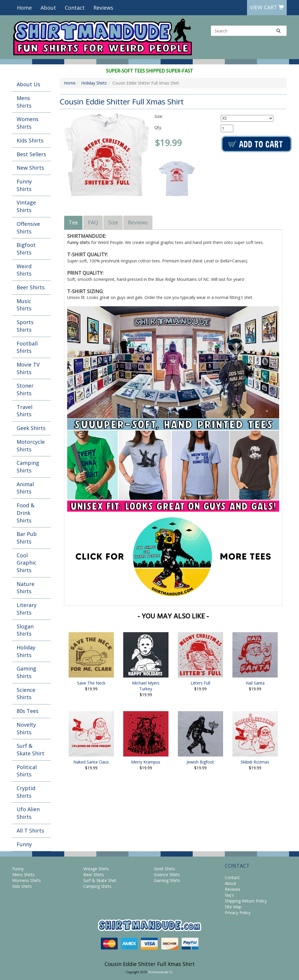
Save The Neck (91, 683)
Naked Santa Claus (91, 762)
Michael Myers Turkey (146, 686)
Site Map (233, 907)
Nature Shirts (26, 588)
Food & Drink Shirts (26, 513)
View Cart (267, 7)
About (48, 8)
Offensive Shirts (28, 228)
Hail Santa (255, 683)
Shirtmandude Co (160, 972)
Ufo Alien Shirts (28, 813)
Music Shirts (24, 305)
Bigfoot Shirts (26, 249)
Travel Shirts (25, 411)
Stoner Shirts (25, 389)
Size (113, 222)
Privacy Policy (238, 913)
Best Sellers (31, 154)
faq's (229, 895)
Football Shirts (27, 347)
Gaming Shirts (26, 672)
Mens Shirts (24, 102)
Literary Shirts (27, 609)
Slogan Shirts (25, 630)
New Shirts (30, 168)
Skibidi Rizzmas (255, 762)
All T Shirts (30, 831)
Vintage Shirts (26, 206)
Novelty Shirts (26, 728)
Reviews (103, 8)
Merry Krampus (146, 762)
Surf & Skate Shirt (31, 749)
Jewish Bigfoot (200, 762)
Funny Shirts (24, 185)
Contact (75, 8)
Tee (73, 222)
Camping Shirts (28, 467)
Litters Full (200, 683)
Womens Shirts (28, 123)
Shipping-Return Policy (246, 901)
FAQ (93, 222)
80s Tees (28, 711)
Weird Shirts (24, 270)
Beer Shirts (31, 287)
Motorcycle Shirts (31, 446)
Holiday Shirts (26, 651)
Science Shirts (26, 694)
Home (24, 8)
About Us (28, 84)
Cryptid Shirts (26, 792)
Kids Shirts (30, 140)
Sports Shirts (25, 326)
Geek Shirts (31, 428)
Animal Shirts (25, 488)
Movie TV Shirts (28, 368)
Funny (24, 844)
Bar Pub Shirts (27, 538)
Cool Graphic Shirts (27, 563)
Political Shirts (27, 771)
